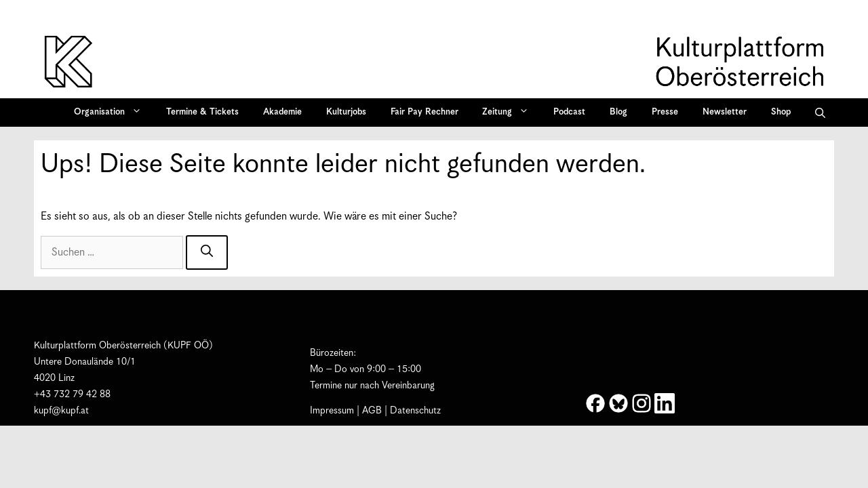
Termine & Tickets (202, 112)
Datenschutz (415, 411)
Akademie (282, 112)
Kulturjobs (346, 112)
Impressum (332, 411)
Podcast (569, 112)
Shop (781, 112)
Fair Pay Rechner (425, 112)
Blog (618, 112)
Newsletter (725, 112)
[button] (820, 113)
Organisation (112, 113)
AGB (372, 411)
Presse (665, 112)
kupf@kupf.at (61, 411)
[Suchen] (207, 252)
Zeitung (510, 113)
